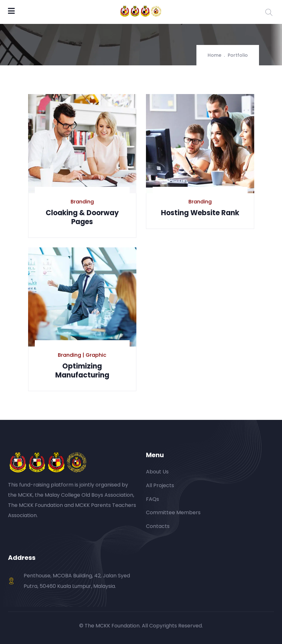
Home (214, 55)
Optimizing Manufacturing (82, 371)
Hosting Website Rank (200, 213)
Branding (82, 202)
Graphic (96, 355)
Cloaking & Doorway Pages (82, 217)
